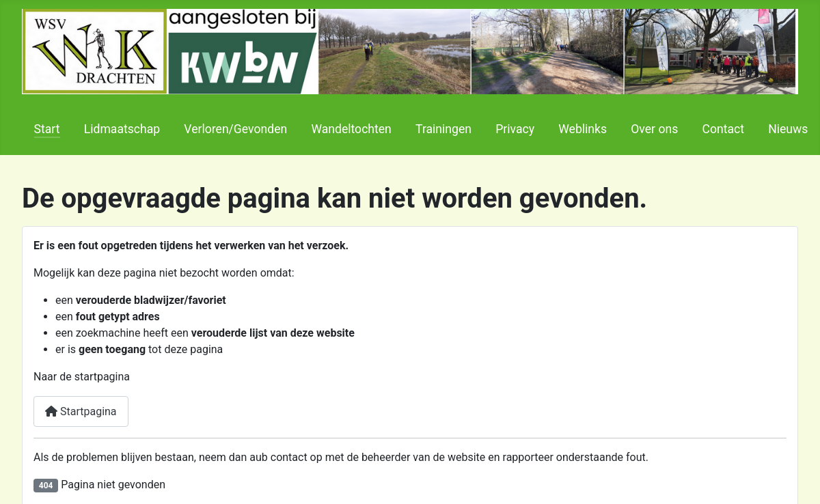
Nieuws (788, 129)
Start (47, 129)
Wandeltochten (351, 129)
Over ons (654, 129)
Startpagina (81, 411)
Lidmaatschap (122, 129)
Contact (723, 129)
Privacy (515, 129)
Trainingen (443, 129)
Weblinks (583, 129)
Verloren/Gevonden (235, 129)
